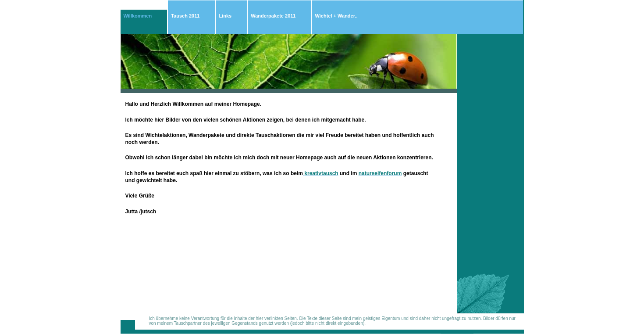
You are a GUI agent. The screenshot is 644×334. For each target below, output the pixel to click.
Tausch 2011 (185, 16)
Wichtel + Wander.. (336, 16)
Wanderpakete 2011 (273, 16)
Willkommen (138, 16)
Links (225, 16)
